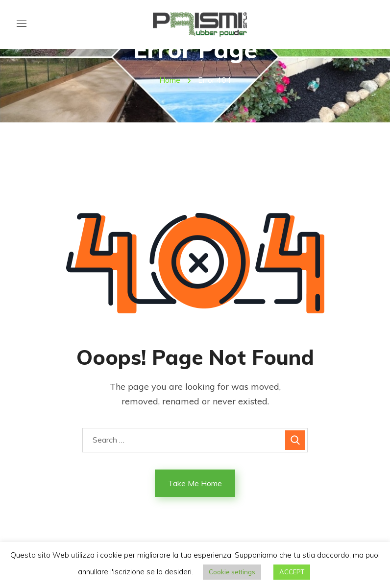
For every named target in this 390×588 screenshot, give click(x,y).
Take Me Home (195, 483)
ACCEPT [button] (292, 572)
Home (170, 80)
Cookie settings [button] (232, 572)
